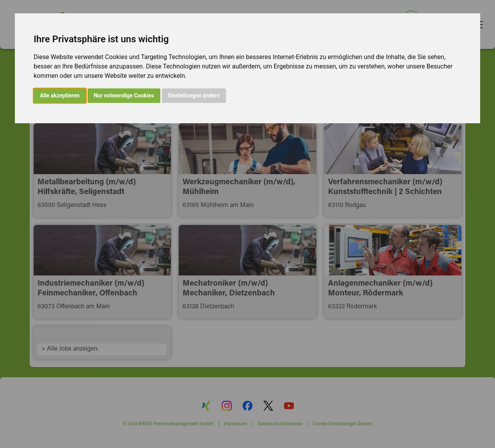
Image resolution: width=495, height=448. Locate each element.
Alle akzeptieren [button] (60, 95)
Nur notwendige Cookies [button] (124, 95)
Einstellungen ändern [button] (194, 95)
